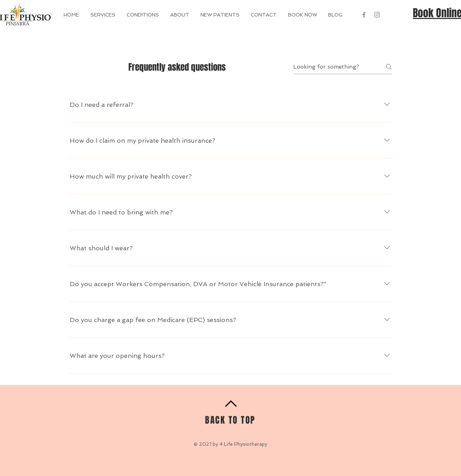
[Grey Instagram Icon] (377, 15)
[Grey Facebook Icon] (364, 15)
